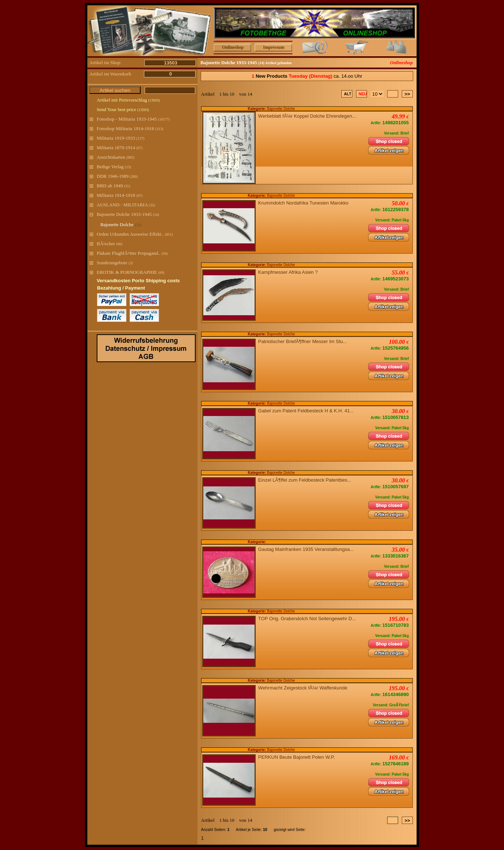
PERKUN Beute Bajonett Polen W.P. (298, 757)
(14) (156, 215)
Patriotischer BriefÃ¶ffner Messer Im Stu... (304, 341)
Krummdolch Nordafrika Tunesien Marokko (305, 203)
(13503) (154, 100)
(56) (165, 253)
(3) (131, 263)
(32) (152, 205)
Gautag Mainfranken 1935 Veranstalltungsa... (307, 549)
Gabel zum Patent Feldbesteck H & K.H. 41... (307, 411)
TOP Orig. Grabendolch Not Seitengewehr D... (308, 619)
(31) (127, 186)
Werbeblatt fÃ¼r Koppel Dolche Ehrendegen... (308, 116)
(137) (140, 138)
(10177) (164, 119)
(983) (130, 157)
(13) (128, 167)
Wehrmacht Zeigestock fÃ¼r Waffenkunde (304, 688)
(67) (139, 148)
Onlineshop (233, 47)
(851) (169, 234)
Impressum (274, 47)
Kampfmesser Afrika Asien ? (289, 272)
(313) (159, 129)
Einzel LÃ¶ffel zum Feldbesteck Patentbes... (306, 480)
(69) (161, 273)
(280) (134, 176)
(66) (119, 244)
